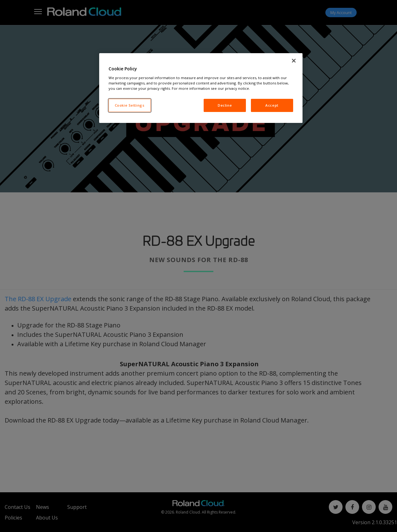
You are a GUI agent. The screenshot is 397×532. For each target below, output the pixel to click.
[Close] (294, 61)
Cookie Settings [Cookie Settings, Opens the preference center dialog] (130, 105)
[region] (201, 88)
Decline (225, 105)
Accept (272, 105)
